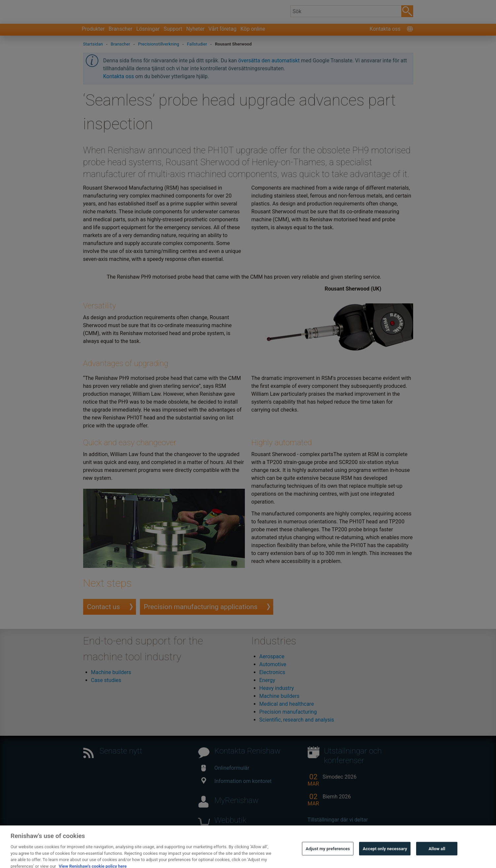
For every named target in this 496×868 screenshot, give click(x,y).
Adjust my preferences (328, 858)
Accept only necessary (385, 858)
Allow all (437, 858)
